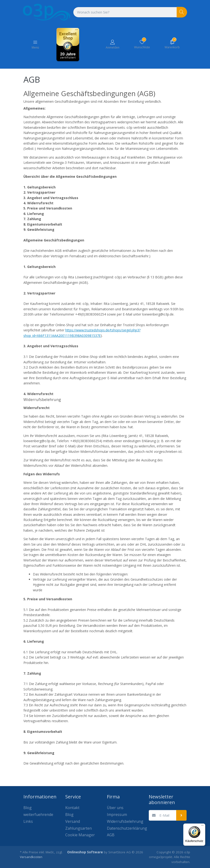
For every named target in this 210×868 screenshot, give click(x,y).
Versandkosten (31, 857)
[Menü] (202, 826)
